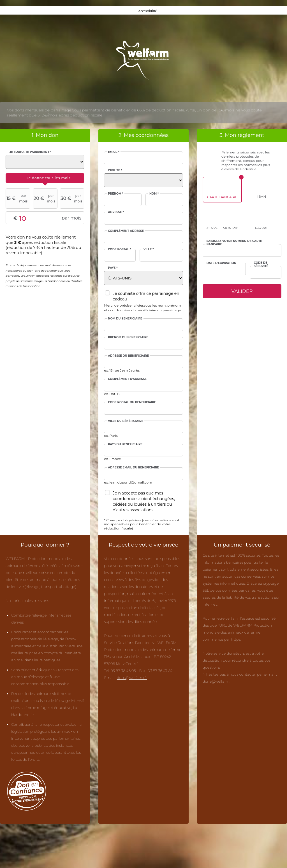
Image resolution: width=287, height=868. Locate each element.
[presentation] (45, 178)
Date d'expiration (221, 263)
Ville (149, 249)
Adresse (116, 212)
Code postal (119, 249)
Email (114, 152)
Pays (113, 268)
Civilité (115, 171)
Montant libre (45, 218)
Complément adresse (126, 231)
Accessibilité (147, 11)
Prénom (116, 194)
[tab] (45, 178)
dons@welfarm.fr (132, 678)
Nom (154, 194)
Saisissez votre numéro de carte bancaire (234, 243)
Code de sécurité (261, 265)
